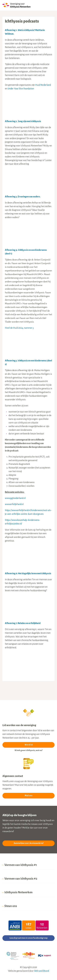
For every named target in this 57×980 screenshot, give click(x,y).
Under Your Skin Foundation (21, 89)
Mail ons (29, 796)
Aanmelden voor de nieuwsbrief (28, 843)
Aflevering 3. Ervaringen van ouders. (23, 197)
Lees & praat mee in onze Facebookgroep (29, 938)
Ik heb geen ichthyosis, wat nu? (29, 750)
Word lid (29, 745)
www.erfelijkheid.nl (14, 504)
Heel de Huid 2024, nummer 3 (19, 328)
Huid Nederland (43, 85)
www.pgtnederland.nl (15, 498)
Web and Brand (41, 971)
